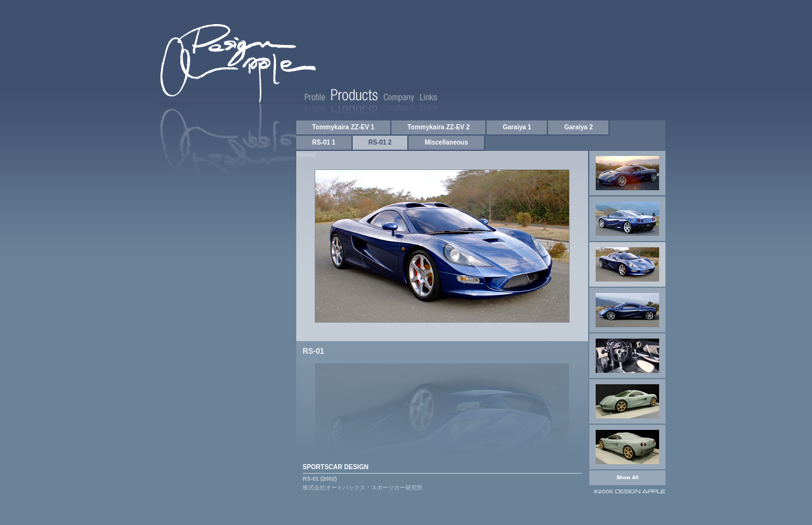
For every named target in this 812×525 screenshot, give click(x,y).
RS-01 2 (380, 142)
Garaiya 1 (517, 127)
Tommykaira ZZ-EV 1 (343, 127)
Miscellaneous (446, 142)
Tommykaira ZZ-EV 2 (438, 127)
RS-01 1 (324, 142)
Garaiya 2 (578, 127)
